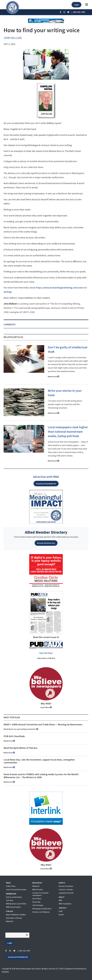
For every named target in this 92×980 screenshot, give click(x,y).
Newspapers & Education (42, 909)
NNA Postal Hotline (13, 907)
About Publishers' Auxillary (16, 915)
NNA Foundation (65, 904)
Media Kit (10, 921)
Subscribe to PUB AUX (46, 658)
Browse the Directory (46, 543)
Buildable (5, 972)
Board (61, 915)
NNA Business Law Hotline (16, 904)
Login (76, 5)
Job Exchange (38, 905)
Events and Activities (14, 897)
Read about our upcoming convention (21, 729)
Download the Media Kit (46, 484)
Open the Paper (46, 653)
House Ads (36, 902)
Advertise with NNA (46, 477)
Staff (61, 911)
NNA (60, 900)
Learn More (46, 707)
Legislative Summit (66, 893)
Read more (53, 376)
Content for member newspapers (40, 894)
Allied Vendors (38, 890)
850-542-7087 (25, 951)
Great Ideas (37, 899)
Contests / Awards (66, 890)
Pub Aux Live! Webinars (41, 912)
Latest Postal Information (16, 890)
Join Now (10, 900)
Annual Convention (66, 886)
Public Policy (11, 886)
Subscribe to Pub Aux (14, 918)
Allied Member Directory (46, 532)
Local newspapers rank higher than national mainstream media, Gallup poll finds (68, 432)
